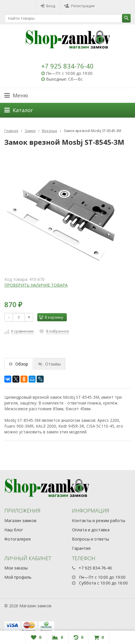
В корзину (51, 317)
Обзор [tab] (19, 364)
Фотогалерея (17, 539)
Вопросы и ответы (90, 539)
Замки (30, 131)
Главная (11, 131)
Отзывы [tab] (49, 364)
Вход (48, 6)
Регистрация (79, 6)
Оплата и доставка (91, 530)
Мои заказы (16, 568)
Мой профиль (18, 577)
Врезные (50, 131)
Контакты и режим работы (99, 520)
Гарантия (81, 548)
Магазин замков (20, 520)
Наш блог (14, 530)
